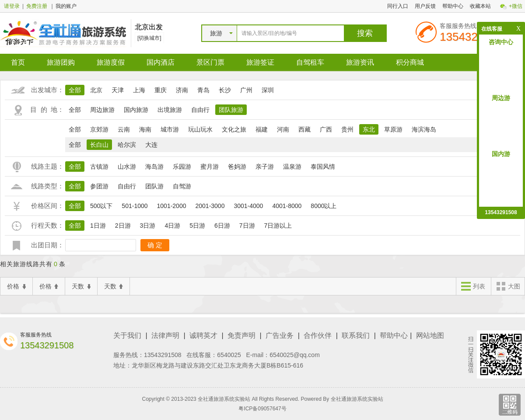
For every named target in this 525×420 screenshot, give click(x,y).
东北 (369, 129)
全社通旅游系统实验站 (357, 399)
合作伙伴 (318, 335)
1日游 (98, 226)
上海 (139, 90)
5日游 (197, 226)
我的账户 (66, 6)
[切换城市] (149, 38)
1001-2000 (172, 206)
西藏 (304, 129)
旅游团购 (61, 62)
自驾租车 (310, 62)
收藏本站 (480, 6)
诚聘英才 (203, 335)
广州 (246, 90)
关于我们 (127, 335)
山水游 (127, 167)
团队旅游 (231, 110)
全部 (75, 90)
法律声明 (165, 335)
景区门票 (210, 62)
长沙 (225, 90)
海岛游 (154, 167)
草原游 (393, 129)
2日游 (123, 226)
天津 (118, 90)
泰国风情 (323, 167)
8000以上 (324, 206)
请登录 (12, 6)
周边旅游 (102, 110)
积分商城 (410, 62)
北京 (96, 90)
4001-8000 (287, 206)
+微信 (516, 6)
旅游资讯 (360, 62)
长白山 (99, 145)
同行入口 (398, 6)
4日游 (172, 226)
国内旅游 (136, 110)
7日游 (247, 226)
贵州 (347, 129)
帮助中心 (453, 6)
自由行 (200, 110)
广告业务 (280, 335)
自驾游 (182, 186)
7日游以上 (278, 226)
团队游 (154, 186)
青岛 (203, 90)
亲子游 (265, 167)
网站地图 (430, 335)
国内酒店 (161, 62)
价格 (16, 286)
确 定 (155, 245)
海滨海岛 (424, 129)
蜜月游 (210, 167)
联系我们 (356, 335)
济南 (182, 90)
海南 (145, 129)
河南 (283, 129)
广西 (326, 129)
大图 (508, 287)
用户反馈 (425, 6)
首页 (18, 62)
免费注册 (37, 6)
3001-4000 (248, 206)
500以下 (101, 206)
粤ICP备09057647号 (262, 409)
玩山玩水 (200, 129)
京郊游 (99, 129)
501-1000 (135, 206)
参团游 (99, 186)
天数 (81, 286)
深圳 (268, 90)
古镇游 (99, 167)
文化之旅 (234, 129)
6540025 (229, 355)
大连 (151, 145)
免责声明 (241, 335)
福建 (262, 129)
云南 (124, 129)
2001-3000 (210, 206)
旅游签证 (260, 62)
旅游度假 (111, 62)
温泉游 (292, 167)
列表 (473, 287)
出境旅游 (170, 110)
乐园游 (182, 167)
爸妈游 (237, 167)
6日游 (222, 226)
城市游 (170, 129)
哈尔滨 (127, 145)
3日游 (148, 226)
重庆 (161, 90)
